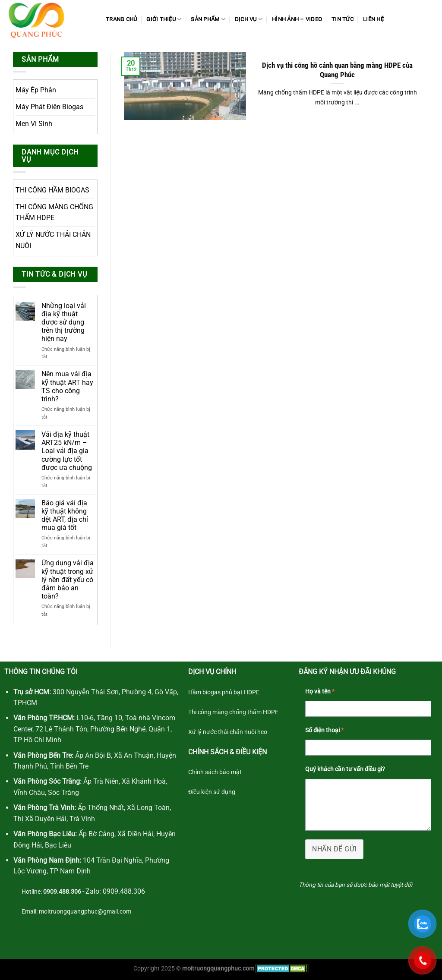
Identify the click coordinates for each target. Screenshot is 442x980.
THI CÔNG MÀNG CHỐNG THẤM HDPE (54, 213)
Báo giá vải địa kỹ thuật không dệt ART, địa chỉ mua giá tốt (65, 515)
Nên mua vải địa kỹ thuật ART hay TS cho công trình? (67, 386)
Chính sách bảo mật (215, 772)
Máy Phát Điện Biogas (49, 107)
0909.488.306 (123, 891)
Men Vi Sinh (34, 124)
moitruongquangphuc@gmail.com (85, 912)
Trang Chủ (121, 19)
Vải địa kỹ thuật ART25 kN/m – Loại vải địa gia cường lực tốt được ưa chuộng (68, 451)
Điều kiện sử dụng (212, 792)
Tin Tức (343, 19)
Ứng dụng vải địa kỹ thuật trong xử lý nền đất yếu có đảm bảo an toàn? (68, 580)
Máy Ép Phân (36, 90)
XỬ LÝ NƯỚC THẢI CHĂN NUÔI (53, 240)
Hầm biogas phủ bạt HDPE (224, 692)
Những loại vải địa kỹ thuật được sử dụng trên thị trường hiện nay (64, 322)
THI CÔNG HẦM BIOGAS (52, 190)
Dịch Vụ (249, 19)
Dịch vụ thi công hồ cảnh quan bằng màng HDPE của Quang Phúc (337, 70)
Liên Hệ (373, 19)
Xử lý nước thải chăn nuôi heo (228, 732)
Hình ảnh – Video (297, 19)
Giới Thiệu (164, 19)
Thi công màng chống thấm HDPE (233, 712)
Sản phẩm (208, 19)
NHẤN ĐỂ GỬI (334, 849)
